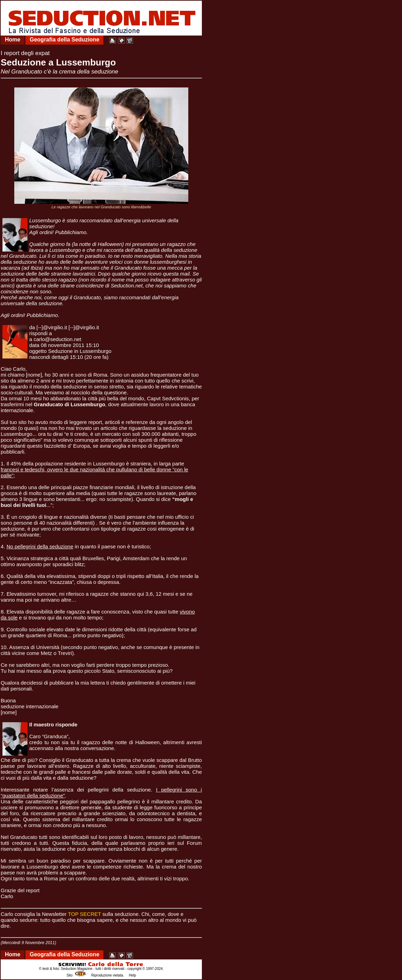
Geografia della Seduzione (64, 40)
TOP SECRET (84, 914)
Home (13, 40)
